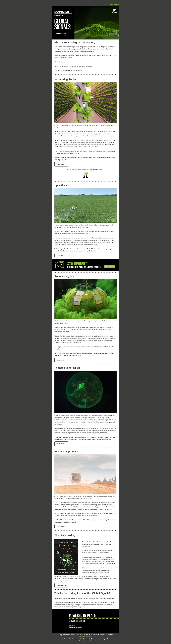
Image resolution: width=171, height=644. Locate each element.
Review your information (86, 641)
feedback (72, 598)
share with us (68, 602)
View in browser (114, 4)
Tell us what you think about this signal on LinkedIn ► (86, 170)
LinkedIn (67, 71)
